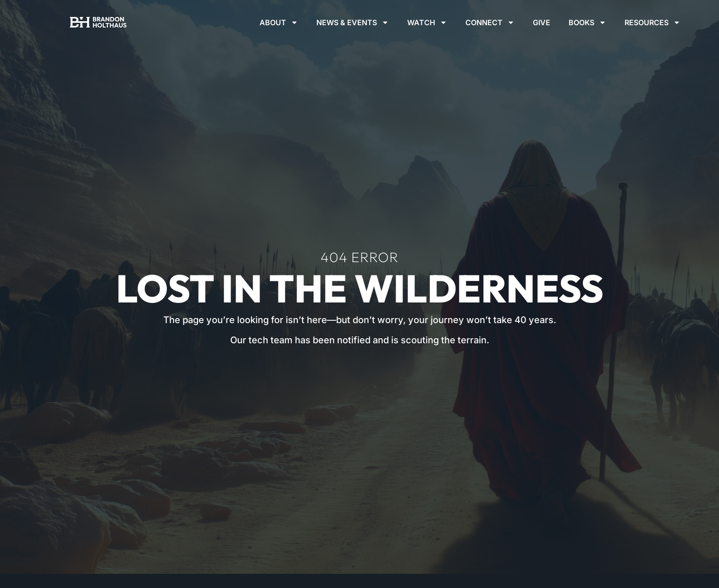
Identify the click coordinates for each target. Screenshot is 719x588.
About (279, 22)
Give (542, 22)
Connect (490, 22)
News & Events (353, 22)
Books (587, 22)
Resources (653, 22)
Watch (427, 22)
